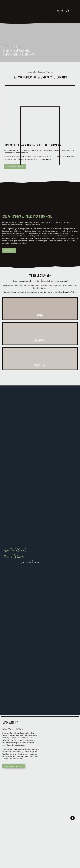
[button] (58, 11)
